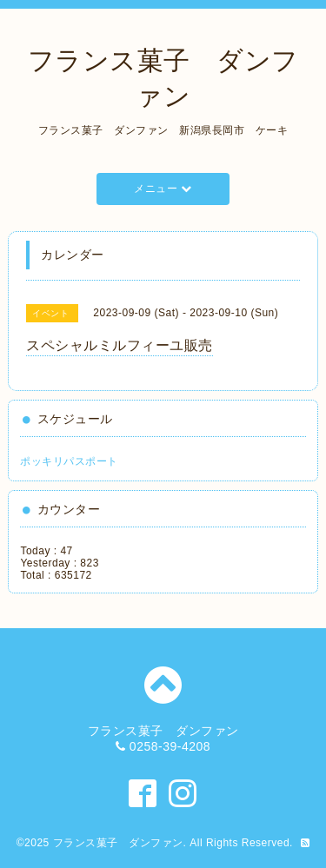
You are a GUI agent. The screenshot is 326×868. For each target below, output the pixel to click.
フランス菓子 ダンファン (118, 843)
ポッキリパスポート (69, 461)
